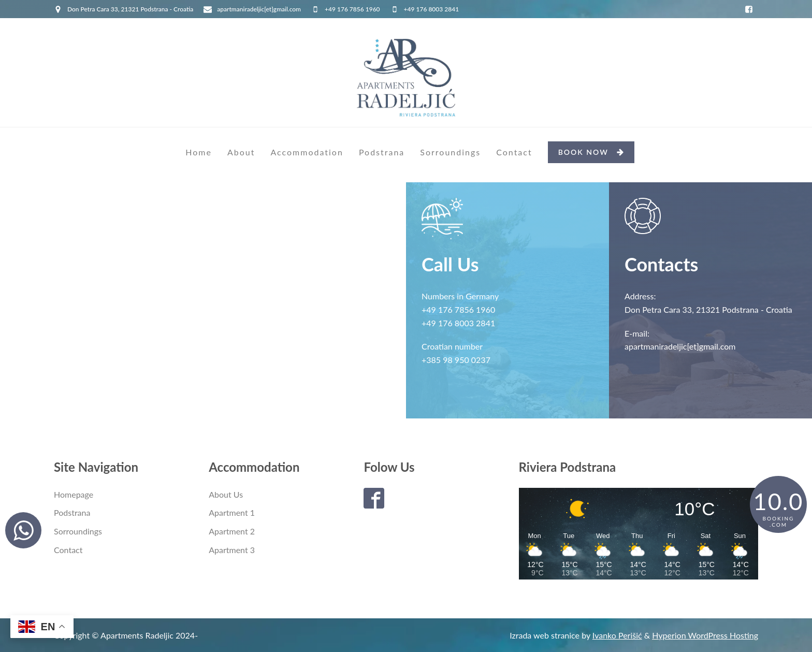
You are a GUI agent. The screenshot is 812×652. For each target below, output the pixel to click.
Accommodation (307, 152)
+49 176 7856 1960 (352, 9)
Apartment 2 (232, 531)
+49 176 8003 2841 (432, 9)
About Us (226, 494)
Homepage (74, 494)
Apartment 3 (232, 550)
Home (199, 152)
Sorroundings (450, 152)
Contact (514, 152)
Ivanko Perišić (617, 635)
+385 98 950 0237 (456, 360)
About (241, 152)
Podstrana (382, 152)
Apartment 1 (232, 512)
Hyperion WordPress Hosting (705, 635)
